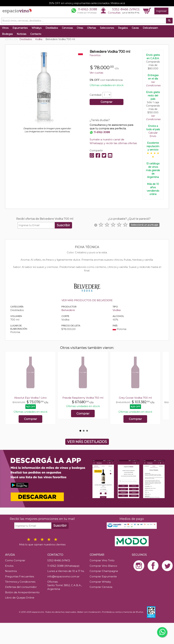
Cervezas (67, 28)
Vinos (5, 28)
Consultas (114, 13)
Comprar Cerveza (101, 587)
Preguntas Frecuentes (20, 576)
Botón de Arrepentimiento (22, 592)
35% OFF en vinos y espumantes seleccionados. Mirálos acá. (87, 3)
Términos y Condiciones (20, 582)
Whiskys (37, 28)
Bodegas (7, 34)
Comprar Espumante (103, 576)
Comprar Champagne (104, 571)
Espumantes (20, 28)
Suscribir (63, 225)
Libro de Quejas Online (20, 598)
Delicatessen (150, 28)
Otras (80, 28)
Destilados (52, 28)
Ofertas (91, 28)
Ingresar (161, 11)
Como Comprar (15, 560)
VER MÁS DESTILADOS (87, 442)
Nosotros (11, 571)
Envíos (9, 566)
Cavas (135, 28)
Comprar (107, 102)
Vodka (117, 310)
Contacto (36, 34)
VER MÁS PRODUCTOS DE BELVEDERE (87, 300)
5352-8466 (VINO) (126, 9)
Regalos (123, 28)
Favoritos (95, 55)
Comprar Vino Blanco (103, 566)
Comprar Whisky (100, 582)
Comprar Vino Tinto (102, 560)
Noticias (21, 34)
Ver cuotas (96, 73)
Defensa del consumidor (21, 587)
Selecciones (107, 28)
